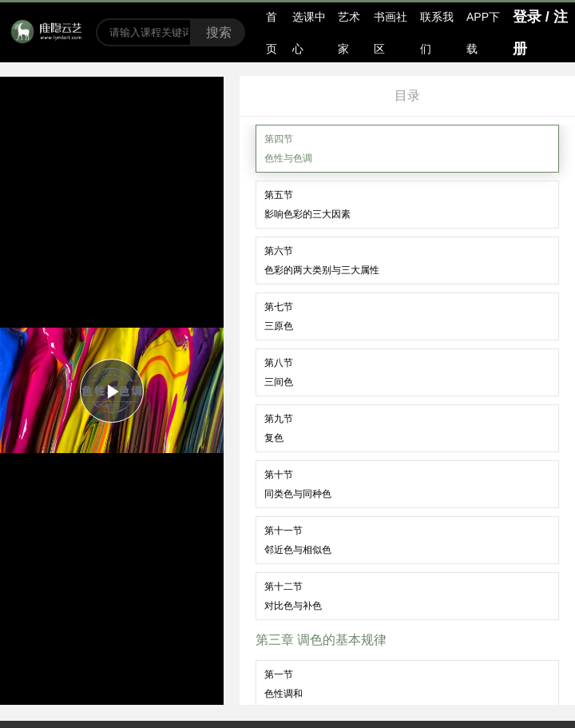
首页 (272, 33)
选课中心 (309, 33)
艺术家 (349, 33)
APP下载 (483, 33)
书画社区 (391, 33)
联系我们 (437, 33)
